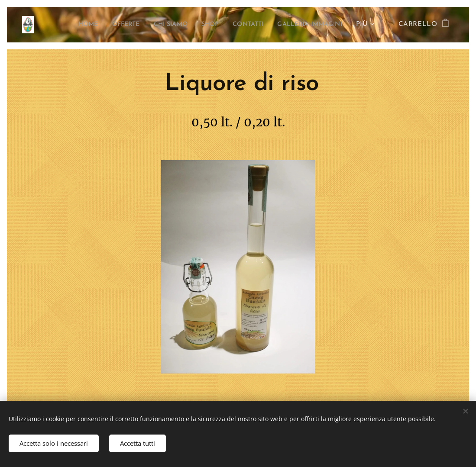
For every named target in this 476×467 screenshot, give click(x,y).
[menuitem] (65, 25)
